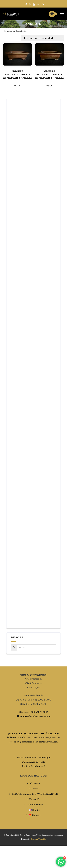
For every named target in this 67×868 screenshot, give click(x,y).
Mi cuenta (35, 783)
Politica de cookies (27, 758)
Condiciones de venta (33, 762)
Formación (35, 799)
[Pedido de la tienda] (42, 38)
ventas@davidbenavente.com (35, 716)
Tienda (35, 789)
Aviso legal (45, 758)
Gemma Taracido (38, 839)
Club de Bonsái (35, 805)
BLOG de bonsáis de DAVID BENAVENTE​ (35, 794)
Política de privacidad (33, 766)
